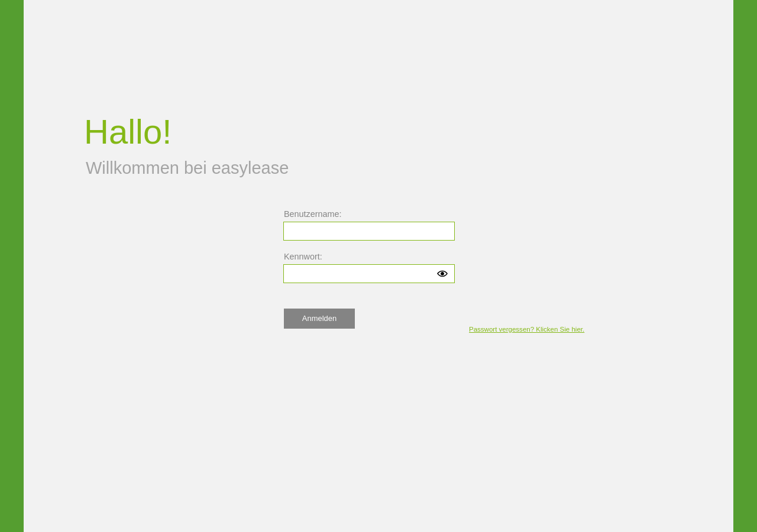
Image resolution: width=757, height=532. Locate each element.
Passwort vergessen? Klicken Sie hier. (527, 329)
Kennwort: (303, 257)
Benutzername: (313, 214)
